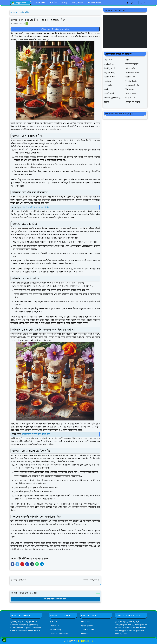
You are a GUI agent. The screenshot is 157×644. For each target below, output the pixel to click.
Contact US (54, 626)
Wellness (84, 634)
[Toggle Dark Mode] (141, 3)
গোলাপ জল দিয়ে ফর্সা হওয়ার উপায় (36, 207)
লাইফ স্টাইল (85, 622)
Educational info (87, 630)
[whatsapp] (132, 3)
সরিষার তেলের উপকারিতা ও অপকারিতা (55, 29)
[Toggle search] (145, 3)
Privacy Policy (56, 630)
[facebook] (128, 3)
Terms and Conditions (59, 634)
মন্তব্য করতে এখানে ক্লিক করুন (55, 599)
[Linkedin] (136, 3)
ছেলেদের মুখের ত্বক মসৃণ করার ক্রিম (36, 434)
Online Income (87, 626)
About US (54, 622)
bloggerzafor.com (86, 641)
